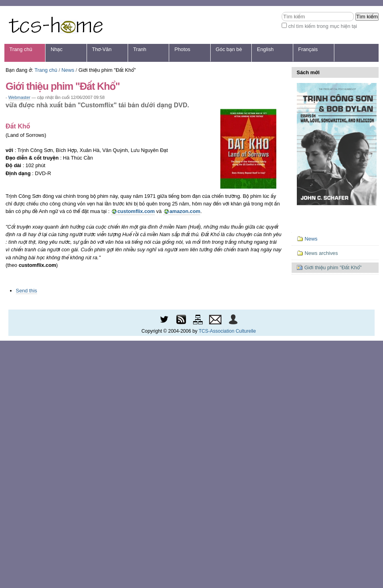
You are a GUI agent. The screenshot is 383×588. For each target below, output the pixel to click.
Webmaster (19, 97)
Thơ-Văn (102, 49)
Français (308, 49)
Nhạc (57, 49)
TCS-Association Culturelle (227, 331)
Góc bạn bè (229, 49)
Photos (182, 49)
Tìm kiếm (281, 12)
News (68, 70)
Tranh (140, 49)
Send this (27, 291)
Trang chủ (21, 49)
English (265, 49)
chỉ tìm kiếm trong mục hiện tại (323, 26)
